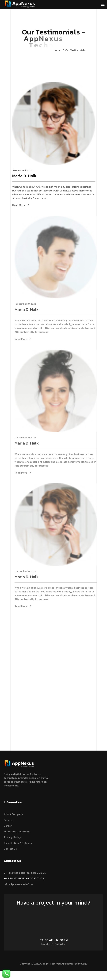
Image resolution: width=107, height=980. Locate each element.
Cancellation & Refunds (18, 843)
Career (8, 826)
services (9, 820)
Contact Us (10, 849)
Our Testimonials (75, 50)
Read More (19, 205)
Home (57, 50)
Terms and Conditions (17, 831)
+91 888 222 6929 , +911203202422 (24, 878)
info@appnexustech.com (18, 884)
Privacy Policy (12, 837)
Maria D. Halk (25, 176)
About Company (13, 814)
